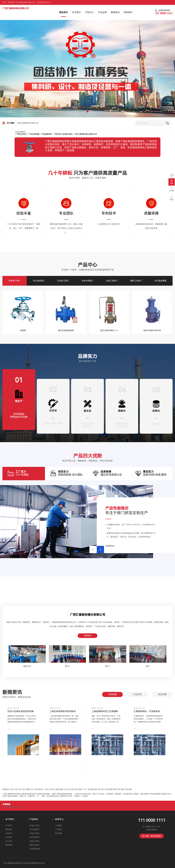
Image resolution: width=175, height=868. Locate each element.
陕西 (115, 789)
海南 (92, 789)
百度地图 (34, 863)
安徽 (57, 789)
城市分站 (48, 2)
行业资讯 (137, 694)
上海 (46, 789)
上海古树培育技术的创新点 (63, 711)
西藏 (111, 789)
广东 (84, 789)
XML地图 (27, 863)
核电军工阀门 (15, 281)
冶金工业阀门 (112, 281)
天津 (16, 789)
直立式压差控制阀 (66, 330)
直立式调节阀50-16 (109, 330)
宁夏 (126, 789)
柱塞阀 (23, 330)
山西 (23, 789)
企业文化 (9, 833)
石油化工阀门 (63, 281)
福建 (61, 789)
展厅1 (108, 666)
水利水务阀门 (87, 281)
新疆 (130, 789)
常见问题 (162, 694)
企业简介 (9, 826)
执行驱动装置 (160, 281)
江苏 (50, 789)
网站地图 (40, 2)
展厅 (148, 666)
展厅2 (67, 666)
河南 (73, 789)
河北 (19, 789)
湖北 (76, 789)
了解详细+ (88, 636)
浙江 (53, 789)
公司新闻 (112, 694)
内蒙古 (28, 789)
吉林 (36, 789)
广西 (88, 789)
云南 (107, 789)
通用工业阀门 (136, 281)
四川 (99, 789)
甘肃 (118, 789)
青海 (122, 789)
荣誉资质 (9, 845)
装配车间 (27, 666)
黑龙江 (41, 789)
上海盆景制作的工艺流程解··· (106, 711)
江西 (65, 789)
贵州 (103, 789)
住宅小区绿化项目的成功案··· (22, 711)
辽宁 (33, 789)
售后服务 (9, 829)
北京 (12, 789)
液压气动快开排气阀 (152, 330)
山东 (69, 789)
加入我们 (9, 841)
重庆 (96, 789)
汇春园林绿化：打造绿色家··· (148, 711)
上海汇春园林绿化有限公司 (27, 123)
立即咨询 (109, 546)
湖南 (80, 789)
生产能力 (9, 837)
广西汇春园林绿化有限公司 (16, 8)
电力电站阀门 (39, 281)
